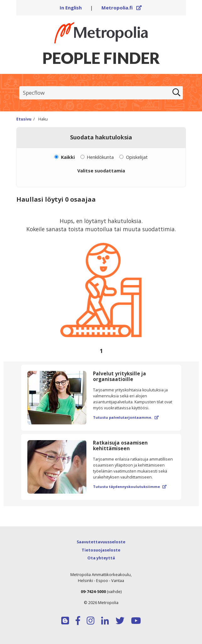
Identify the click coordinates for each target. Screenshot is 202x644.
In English (71, 8)
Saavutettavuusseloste (101, 542)
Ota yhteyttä (101, 558)
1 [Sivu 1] (101, 351)
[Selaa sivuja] (101, 351)
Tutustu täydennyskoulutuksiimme (130, 487)
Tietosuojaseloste (101, 550)
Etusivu (24, 119)
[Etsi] (177, 93)
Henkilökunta (100, 157)
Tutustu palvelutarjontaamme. (126, 417)
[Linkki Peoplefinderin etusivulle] (101, 33)
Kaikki (68, 157)
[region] (101, 284)
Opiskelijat (137, 157)
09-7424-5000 (93, 591)
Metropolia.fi (122, 8)
